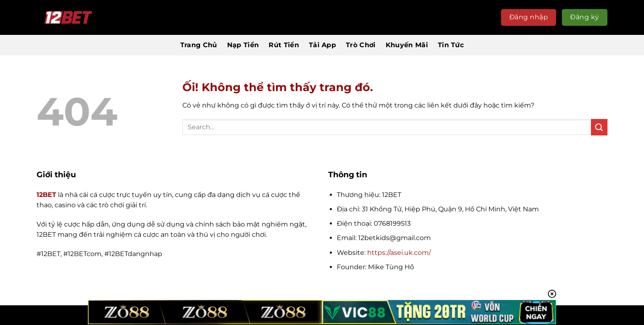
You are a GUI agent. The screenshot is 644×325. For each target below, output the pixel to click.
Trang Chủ (199, 45)
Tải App (322, 45)
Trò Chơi (361, 45)
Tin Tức (451, 45)
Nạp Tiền (243, 45)
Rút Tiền (284, 45)
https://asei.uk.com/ (399, 253)
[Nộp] (599, 127)
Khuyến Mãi (407, 45)
